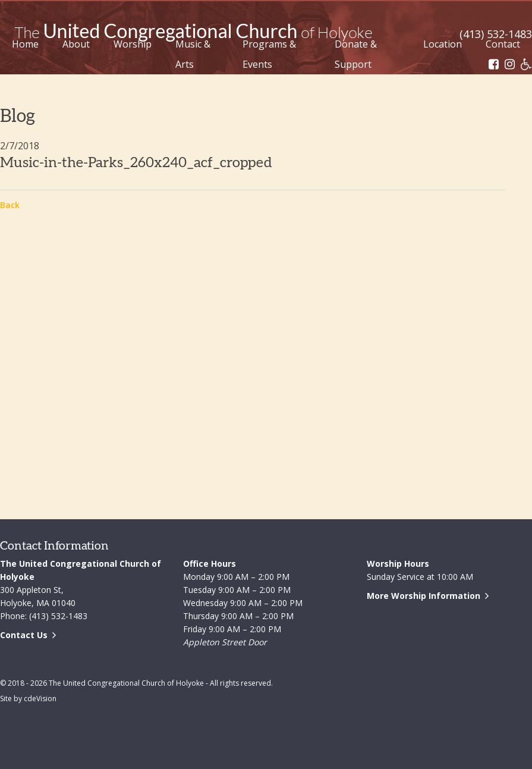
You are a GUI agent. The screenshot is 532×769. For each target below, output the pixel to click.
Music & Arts (193, 54)
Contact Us (24, 635)
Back (10, 205)
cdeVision (40, 699)
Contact (503, 44)
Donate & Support (356, 54)
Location (443, 44)
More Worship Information (424, 596)
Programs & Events (269, 54)
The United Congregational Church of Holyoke (193, 33)
